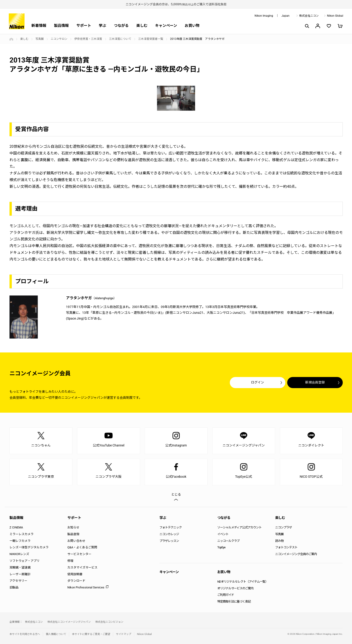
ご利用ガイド (226, 595)
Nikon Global (335, 16)
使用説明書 (75, 574)
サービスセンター (79, 554)
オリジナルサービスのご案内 (235, 588)
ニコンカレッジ (169, 534)
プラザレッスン (169, 541)
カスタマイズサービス (82, 567)
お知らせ (73, 527)
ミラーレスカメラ (22, 534)
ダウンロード (76, 581)
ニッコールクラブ (228, 541)
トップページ (11, 39)
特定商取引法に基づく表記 (234, 602)
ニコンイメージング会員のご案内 (296, 554)
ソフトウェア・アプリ (25, 561)
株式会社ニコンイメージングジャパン (69, 622)
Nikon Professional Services (86, 587)
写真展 (40, 39)
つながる (121, 26)
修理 (70, 561)
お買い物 (192, 26)
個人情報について (56, 634)
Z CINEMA (16, 527)
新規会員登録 (315, 382)
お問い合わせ (76, 541)
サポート (84, 26)
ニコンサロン (59, 39)
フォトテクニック (171, 527)
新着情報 (39, 26)
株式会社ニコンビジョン (109, 622)
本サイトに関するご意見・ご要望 (91, 634)
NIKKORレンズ (19, 554)
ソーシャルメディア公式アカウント (239, 527)
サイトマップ (124, 634)
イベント (223, 534)
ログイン (258, 382)
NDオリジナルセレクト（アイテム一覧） (243, 582)
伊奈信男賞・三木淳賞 (88, 39)
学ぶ (103, 26)
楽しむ (142, 26)
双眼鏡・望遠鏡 (20, 567)
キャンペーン (166, 26)
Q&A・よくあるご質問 (82, 547)
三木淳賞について (120, 39)
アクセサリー (18, 581)
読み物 (279, 541)
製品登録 (73, 534)
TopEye (221, 547)
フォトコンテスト (286, 547)
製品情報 (61, 26)
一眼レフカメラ (20, 541)
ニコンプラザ (283, 527)
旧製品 (14, 587)
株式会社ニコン (309, 16)
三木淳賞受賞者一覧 (151, 39)
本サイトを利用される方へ (25, 634)
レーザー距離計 (20, 574)
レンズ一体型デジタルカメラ (29, 547)
